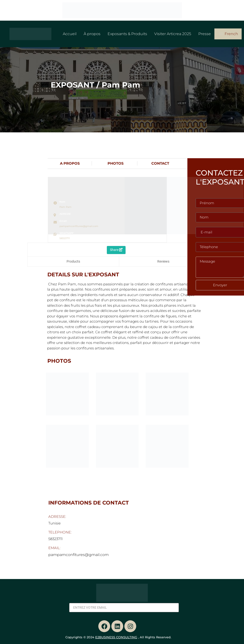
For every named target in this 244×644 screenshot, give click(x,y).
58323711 (65, 238)
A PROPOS (70, 163)
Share (116, 250)
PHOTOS (116, 163)
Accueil (70, 34)
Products (73, 261)
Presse (205, 34)
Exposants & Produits (127, 34)
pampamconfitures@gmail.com (79, 226)
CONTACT (160, 163)
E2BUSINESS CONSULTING (116, 637)
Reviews (163, 261)
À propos (92, 34)
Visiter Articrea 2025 (173, 34)
